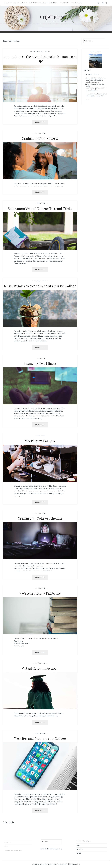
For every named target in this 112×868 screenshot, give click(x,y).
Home (7, 3)
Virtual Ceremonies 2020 (40, 668)
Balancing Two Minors (40, 363)
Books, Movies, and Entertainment (43, 3)
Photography (77, 3)
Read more (87, 100)
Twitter (79, 845)
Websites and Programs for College (40, 738)
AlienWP (65, 864)
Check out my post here (97, 96)
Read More (42, 123)
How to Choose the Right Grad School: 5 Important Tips (40, 59)
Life (46, 51)
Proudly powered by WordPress (42, 864)
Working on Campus (40, 441)
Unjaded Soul (56, 17)
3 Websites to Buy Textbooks (40, 593)
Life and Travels (20, 3)
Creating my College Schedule (40, 518)
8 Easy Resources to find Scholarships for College (40, 286)
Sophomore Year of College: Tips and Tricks (40, 208)
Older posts (8, 822)
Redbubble (80, 849)
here (60, 849)
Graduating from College (40, 138)
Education (65, 3)
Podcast (79, 853)
